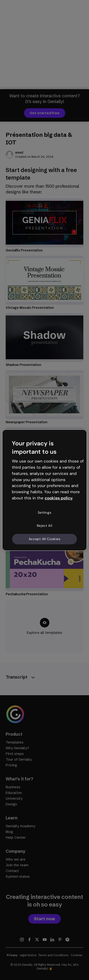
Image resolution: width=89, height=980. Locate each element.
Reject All (45, 526)
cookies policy (59, 498)
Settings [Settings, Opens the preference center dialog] (45, 512)
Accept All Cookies (45, 539)
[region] (44, 490)
